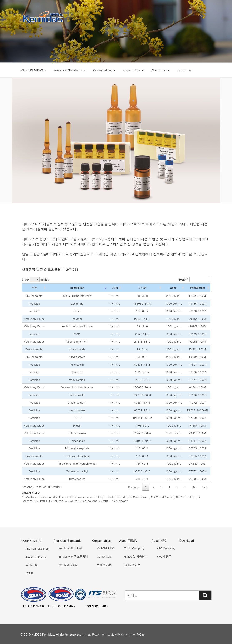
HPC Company (166, 548)
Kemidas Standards (71, 548)
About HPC (161, 70)
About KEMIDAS (34, 70)
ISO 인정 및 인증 (36, 557)
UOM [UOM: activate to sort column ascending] (115, 288)
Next (205, 487)
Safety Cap (104, 556)
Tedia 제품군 (132, 565)
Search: (194, 279)
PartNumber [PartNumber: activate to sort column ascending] (198, 288)
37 (194, 487)
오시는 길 (31, 565)
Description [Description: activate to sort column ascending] (77, 288)
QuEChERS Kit (106, 548)
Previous (134, 487)
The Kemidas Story (38, 548)
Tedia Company (134, 548)
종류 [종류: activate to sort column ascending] (34, 288)
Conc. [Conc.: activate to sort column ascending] (174, 288)
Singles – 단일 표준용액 (73, 556)
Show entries (35, 279)
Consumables (104, 70)
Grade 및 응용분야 (136, 556)
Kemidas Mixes (68, 565)
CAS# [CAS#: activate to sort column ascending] (142, 288)
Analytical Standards (70, 70)
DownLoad (185, 70)
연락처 (30, 573)
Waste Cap (104, 565)
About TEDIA (134, 70)
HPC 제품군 (164, 556)
